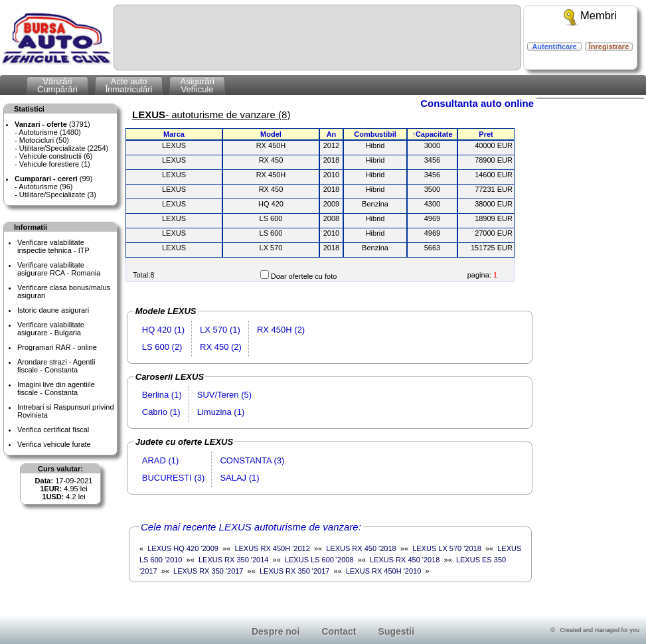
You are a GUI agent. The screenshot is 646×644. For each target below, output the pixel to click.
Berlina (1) (162, 395)
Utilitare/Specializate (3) (58, 195)
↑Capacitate (432, 134)
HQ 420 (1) (163, 330)
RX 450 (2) (221, 347)
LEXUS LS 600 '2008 (319, 560)
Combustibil (375, 134)
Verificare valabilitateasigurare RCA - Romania (59, 269)
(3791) (52, 124)
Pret (486, 134)
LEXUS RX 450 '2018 (361, 548)
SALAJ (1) (239, 478)
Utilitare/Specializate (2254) (64, 148)
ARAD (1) (161, 460)
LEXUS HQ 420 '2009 (183, 548)
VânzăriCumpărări (57, 85)
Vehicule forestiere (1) (55, 164)
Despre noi (276, 631)
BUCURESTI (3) (174, 478)
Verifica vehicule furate (54, 444)
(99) (53, 179)
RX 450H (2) (281, 330)
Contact (339, 631)
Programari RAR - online (57, 347)
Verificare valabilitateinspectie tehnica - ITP (53, 246)
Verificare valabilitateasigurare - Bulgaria (51, 329)
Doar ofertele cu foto (304, 276)
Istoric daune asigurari (53, 310)
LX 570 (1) (220, 330)
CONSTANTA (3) (252, 460)
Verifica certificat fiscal (53, 430)
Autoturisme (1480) (50, 132)
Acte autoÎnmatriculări (129, 85)
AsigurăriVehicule (197, 85)
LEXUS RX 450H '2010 (383, 571)
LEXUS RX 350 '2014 (233, 560)
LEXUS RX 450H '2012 (272, 548)
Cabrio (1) (161, 412)
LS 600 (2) (162, 347)
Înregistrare (609, 46)
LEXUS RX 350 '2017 (208, 571)
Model (271, 134)
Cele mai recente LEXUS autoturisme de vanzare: (251, 527)
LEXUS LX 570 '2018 (447, 548)
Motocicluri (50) (44, 140)
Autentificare (554, 46)
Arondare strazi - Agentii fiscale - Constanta (56, 366)
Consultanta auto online (477, 103)
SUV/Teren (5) (224, 395)
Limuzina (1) (221, 412)
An (332, 134)
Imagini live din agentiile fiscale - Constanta (56, 388)
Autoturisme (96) (45, 187)
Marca (174, 134)
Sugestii (396, 631)
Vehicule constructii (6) (56, 156)
